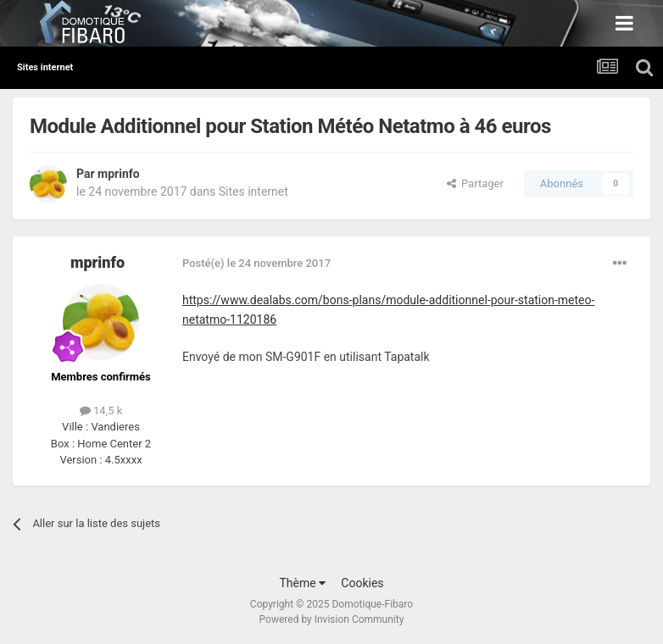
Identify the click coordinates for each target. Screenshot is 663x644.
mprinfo (119, 174)
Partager (475, 183)
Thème (302, 583)
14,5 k (101, 411)
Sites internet (253, 192)
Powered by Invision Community (332, 619)
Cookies (362, 583)
